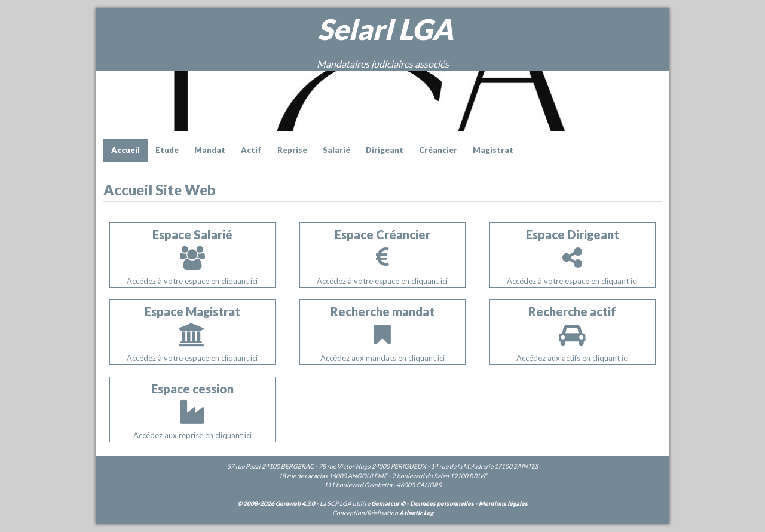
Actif (251, 150)
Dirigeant (385, 150)
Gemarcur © (388, 503)
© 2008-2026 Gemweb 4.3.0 (276, 503)
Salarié (336, 150)
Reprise (292, 150)
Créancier (438, 150)
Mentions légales (503, 503)
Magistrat (493, 150)
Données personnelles (442, 503)
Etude (167, 150)
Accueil (126, 150)
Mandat (210, 150)
